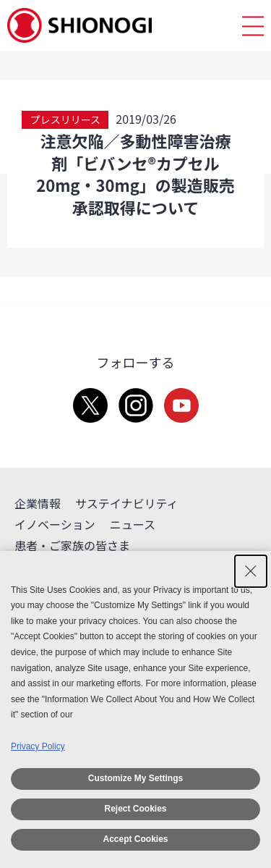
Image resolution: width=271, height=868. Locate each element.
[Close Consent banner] (251, 571)
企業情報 (38, 503)
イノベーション (55, 524)
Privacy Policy (38, 746)
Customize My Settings (135, 778)
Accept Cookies (135, 839)
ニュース (133, 524)
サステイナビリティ (126, 503)
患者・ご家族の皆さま (72, 545)
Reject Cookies (135, 809)
